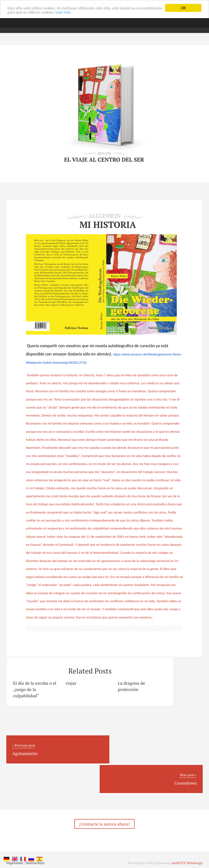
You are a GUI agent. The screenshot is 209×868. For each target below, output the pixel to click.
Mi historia (108, 225)
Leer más (63, 12)
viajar (71, 683)
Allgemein (104, 216)
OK (183, 8)
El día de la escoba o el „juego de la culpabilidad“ (35, 689)
